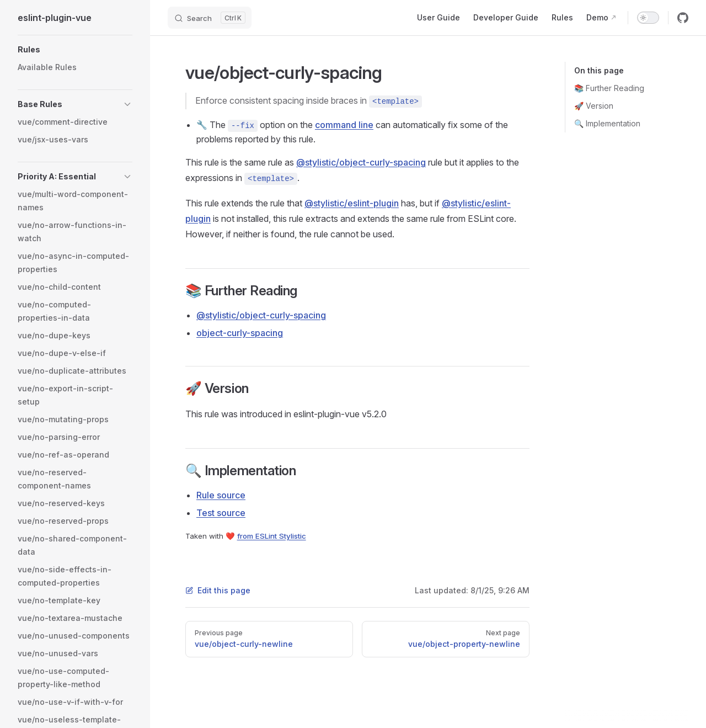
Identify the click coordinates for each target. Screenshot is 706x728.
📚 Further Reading (609, 88)
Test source (221, 513)
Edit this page (218, 590)
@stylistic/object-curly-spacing (361, 162)
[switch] (648, 18)
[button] (75, 50)
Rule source (221, 495)
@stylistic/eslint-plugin (352, 203)
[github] (683, 18)
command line (344, 125)
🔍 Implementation (607, 123)
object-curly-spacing (240, 333)
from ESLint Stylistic (272, 536)
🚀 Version (594, 106)
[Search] (210, 18)
